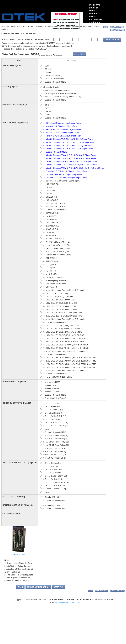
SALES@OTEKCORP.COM (67, 605)
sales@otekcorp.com (32, 28)
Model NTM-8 (19, 557)
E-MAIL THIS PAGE (117, 30)
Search (5, 26)
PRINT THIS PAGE (117, 27)
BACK (106, 27)
